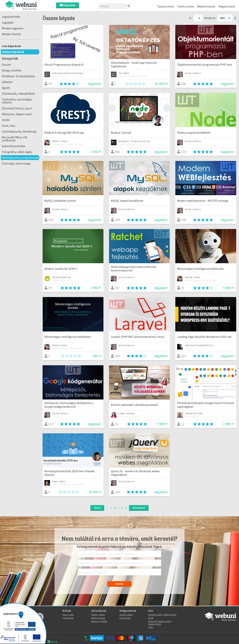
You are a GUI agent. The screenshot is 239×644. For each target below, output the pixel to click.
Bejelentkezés (206, 6)
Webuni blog (98, 618)
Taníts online (186, 6)
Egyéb (6, 88)
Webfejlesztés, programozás (20, 158)
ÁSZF (151, 618)
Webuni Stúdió (99, 622)
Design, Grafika (12, 70)
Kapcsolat (68, 615)
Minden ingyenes (13, 28)
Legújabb (8, 22)
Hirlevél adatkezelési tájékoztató (160, 623)
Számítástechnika (13, 146)
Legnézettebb (11, 17)
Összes (6, 64)
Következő (139, 508)
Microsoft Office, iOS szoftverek (15, 139)
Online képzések (13, 52)
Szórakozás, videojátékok (18, 93)
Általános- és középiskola (18, 76)
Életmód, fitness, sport (17, 108)
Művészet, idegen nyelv (17, 114)
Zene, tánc (9, 126)
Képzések (68, 5)
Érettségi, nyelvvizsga (16, 163)
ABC (225, 18)
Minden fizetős (11, 34)
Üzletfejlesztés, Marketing (19, 131)
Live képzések (11, 46)
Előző (97, 508)
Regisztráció (227, 6)
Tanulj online (165, 6)
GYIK (151, 628)
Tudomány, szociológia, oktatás (17, 101)
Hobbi (6, 120)
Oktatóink (68, 618)
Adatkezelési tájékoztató (162, 615)
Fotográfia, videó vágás (17, 152)
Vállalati (7, 82)
